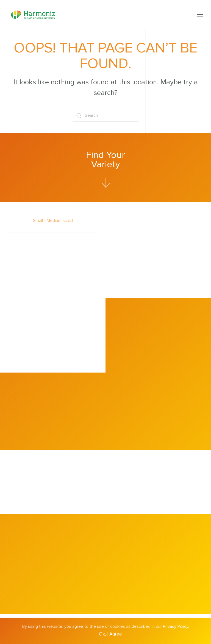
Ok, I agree (110, 634)
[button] (200, 15)
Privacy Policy (176, 626)
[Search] (105, 116)
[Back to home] (34, 15)
